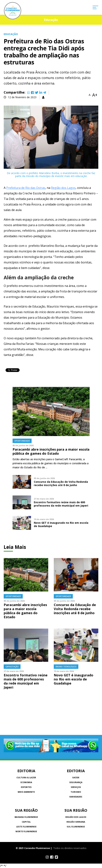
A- (90, 95)
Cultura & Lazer (26, 777)
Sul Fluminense (76, 827)
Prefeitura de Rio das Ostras (26, 188)
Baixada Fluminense (26, 817)
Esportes (26, 787)
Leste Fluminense (26, 827)
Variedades (76, 797)
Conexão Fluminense (13, 11)
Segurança (76, 782)
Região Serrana (76, 822)
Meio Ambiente (26, 792)
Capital (26, 822)
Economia (26, 782)
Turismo (76, 792)
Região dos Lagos (63, 188)
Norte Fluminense (26, 831)
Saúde (76, 777)
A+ (95, 95)
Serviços (76, 787)
